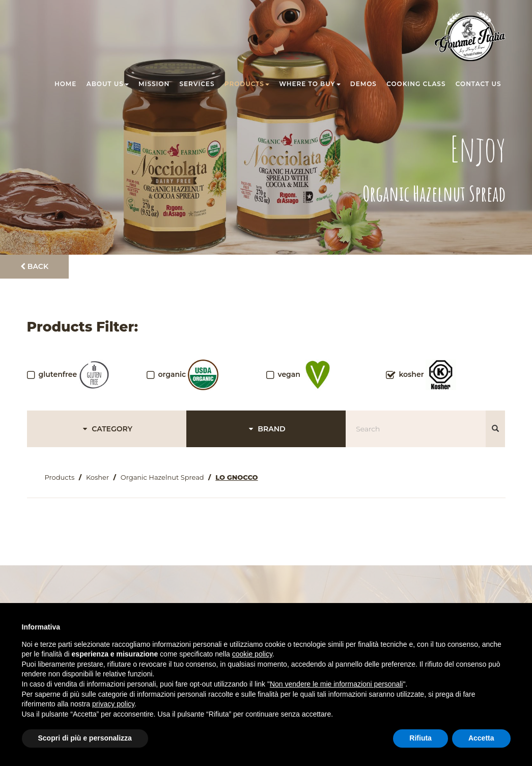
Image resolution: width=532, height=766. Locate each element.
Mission (154, 84)
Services (197, 84)
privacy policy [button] (113, 704)
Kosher (97, 477)
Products (247, 84)
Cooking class (416, 84)
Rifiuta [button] (421, 738)
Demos (363, 84)
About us (108, 84)
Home (65, 84)
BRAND (266, 429)
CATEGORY (106, 429)
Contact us (479, 84)
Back (34, 266)
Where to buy (310, 84)
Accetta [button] (481, 738)
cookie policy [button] (252, 654)
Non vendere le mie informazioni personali (336, 684)
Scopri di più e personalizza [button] (85, 738)
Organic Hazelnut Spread (162, 477)
